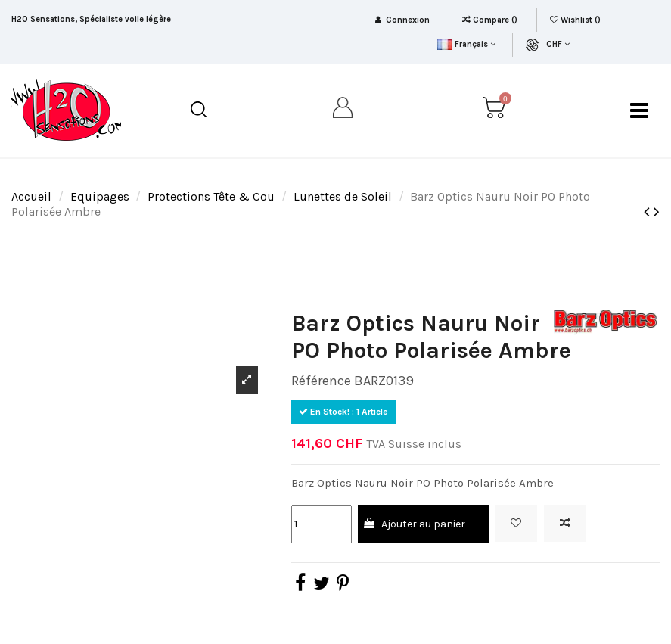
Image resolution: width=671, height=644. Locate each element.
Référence (321, 381)
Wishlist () (576, 20)
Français (466, 44)
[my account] (343, 110)
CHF (558, 44)
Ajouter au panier (414, 524)
